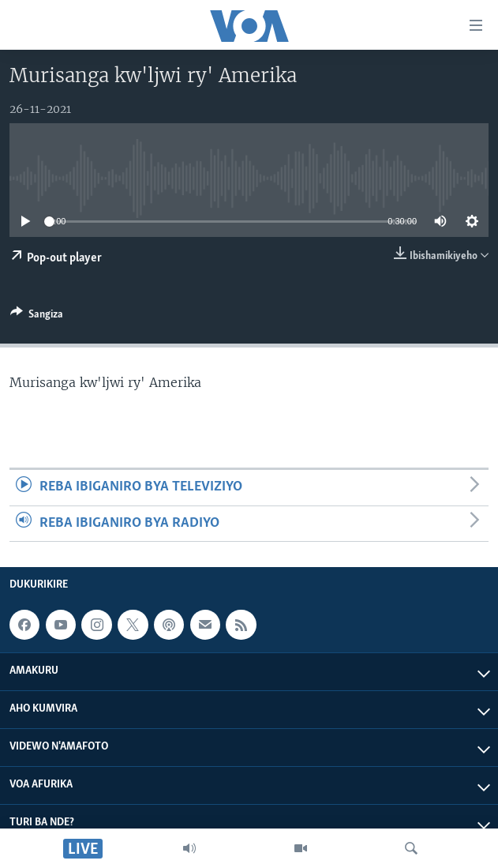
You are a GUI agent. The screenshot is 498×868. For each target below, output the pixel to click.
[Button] (37, 317)
